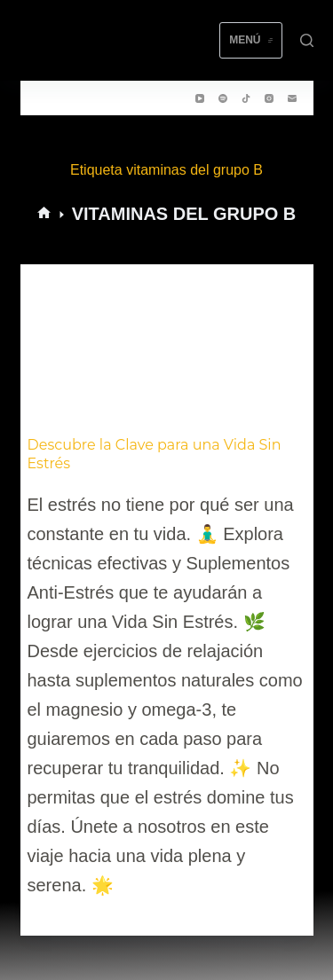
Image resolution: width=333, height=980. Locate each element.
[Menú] (250, 41)
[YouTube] (200, 98)
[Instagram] (269, 98)
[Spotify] (223, 98)
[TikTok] (246, 98)
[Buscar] (307, 40)
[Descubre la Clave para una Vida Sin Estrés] (167, 347)
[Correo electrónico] (292, 98)
